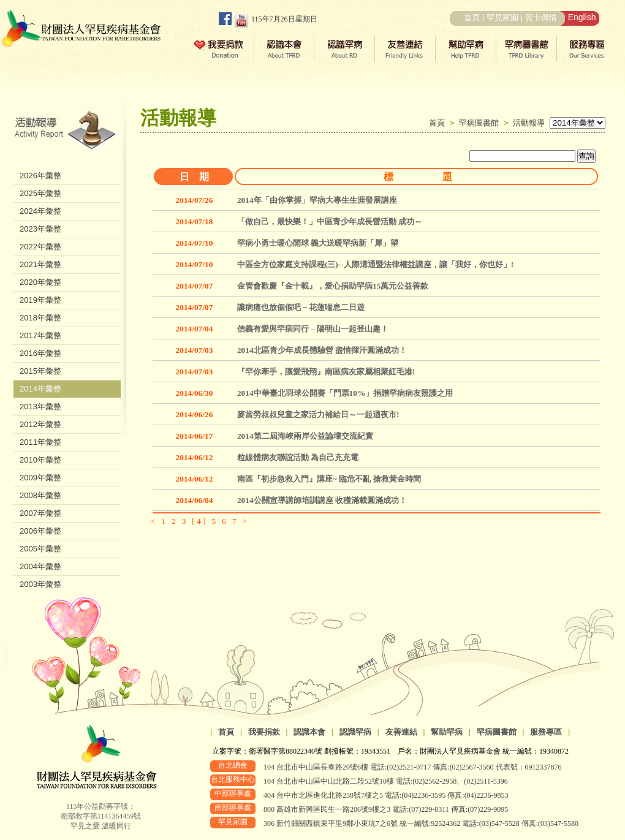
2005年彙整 (40, 549)
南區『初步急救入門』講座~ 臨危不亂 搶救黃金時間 (329, 479)
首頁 (472, 17)
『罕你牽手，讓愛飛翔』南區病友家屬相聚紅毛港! (326, 372)
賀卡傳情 (541, 17)
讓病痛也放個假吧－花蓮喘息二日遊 (301, 307)
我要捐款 (264, 732)
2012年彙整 (40, 424)
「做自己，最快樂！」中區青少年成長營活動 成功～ (330, 221)
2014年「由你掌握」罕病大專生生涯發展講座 (317, 200)
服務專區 (546, 732)
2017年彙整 (40, 335)
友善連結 (401, 732)
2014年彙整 (40, 389)
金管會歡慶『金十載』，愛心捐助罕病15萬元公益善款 (333, 286)
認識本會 (309, 732)
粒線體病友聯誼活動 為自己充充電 (298, 457)
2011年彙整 (40, 442)
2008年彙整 (40, 495)
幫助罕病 (447, 732)
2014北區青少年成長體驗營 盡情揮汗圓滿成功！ (322, 350)
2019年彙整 (40, 300)
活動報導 (529, 123)
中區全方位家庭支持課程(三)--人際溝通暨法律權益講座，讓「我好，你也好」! (375, 264)
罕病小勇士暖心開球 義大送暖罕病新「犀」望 (318, 243)
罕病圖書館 (481, 123)
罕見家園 (502, 17)
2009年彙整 (40, 478)
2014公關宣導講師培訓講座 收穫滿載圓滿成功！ (322, 500)
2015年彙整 (40, 371)
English (582, 17)
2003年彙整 (40, 584)
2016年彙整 (40, 353)
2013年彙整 (40, 407)
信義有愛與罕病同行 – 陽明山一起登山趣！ (313, 329)
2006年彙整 (40, 531)
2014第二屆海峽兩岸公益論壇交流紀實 (305, 436)
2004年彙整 (40, 566)
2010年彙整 (40, 460)
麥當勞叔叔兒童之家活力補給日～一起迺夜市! (318, 414)
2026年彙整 (40, 176)
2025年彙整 (40, 193)
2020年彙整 (40, 282)
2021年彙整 (40, 264)
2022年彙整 (40, 247)
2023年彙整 (40, 229)
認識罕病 (355, 732)
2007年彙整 (40, 513)
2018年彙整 (40, 318)
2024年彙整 (40, 211)
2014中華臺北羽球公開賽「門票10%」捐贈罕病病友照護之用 (345, 393)
